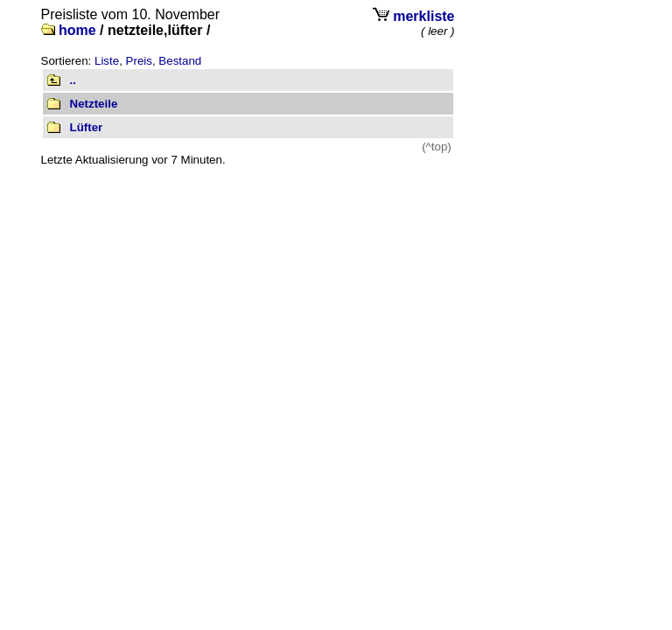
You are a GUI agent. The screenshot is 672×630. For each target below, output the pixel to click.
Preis (139, 61)
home (77, 30)
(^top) (437, 147)
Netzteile (94, 104)
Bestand (180, 61)
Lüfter (87, 127)
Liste (107, 61)
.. (73, 80)
